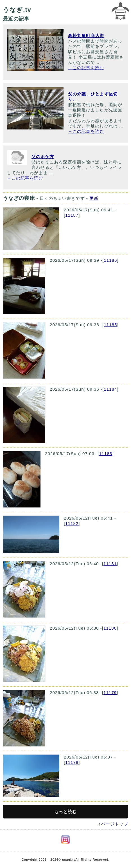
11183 (106, 454)
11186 (110, 260)
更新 (94, 198)
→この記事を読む (86, 68)
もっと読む (65, 812)
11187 (72, 215)
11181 (110, 564)
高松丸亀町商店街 (86, 36)
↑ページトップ (113, 824)
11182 (72, 523)
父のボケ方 (43, 157)
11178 (72, 762)
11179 (110, 693)
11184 (110, 389)
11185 (110, 325)
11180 (110, 628)
